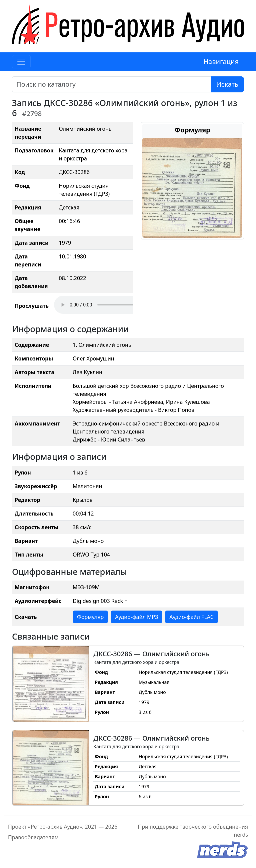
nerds (241, 835)
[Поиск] (111, 84)
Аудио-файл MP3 (136, 617)
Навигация (221, 62)
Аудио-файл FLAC (191, 617)
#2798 (32, 114)
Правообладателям (33, 837)
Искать (227, 84)
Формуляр (90, 617)
